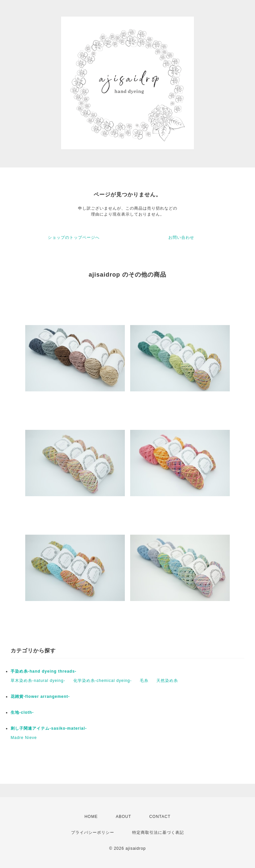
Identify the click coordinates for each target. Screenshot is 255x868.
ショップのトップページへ (74, 237)
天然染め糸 (167, 681)
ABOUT (124, 817)
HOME (91, 817)
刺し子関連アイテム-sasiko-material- (49, 728)
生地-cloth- (22, 712)
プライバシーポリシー (93, 833)
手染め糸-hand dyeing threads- (43, 671)
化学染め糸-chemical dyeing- (103, 681)
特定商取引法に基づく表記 (158, 833)
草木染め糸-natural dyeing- (38, 681)
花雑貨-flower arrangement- (40, 697)
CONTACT (160, 817)
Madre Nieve (24, 738)
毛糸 (144, 681)
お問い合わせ (181, 237)
